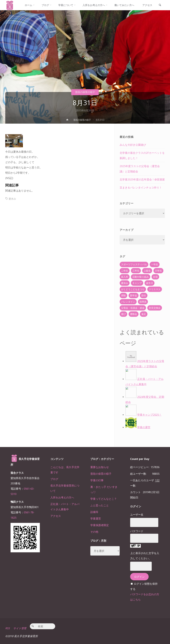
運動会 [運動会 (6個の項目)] (134, 314)
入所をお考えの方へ (62, 497)
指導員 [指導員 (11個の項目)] (143, 302)
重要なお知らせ (100, 467)
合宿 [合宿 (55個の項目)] (155, 277)
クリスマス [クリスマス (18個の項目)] (155, 289)
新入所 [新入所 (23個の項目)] (125, 277)
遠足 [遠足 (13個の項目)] (144, 314)
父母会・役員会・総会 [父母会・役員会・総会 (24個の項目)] (133, 308)
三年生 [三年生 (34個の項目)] (136, 271)
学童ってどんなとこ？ (104, 499)
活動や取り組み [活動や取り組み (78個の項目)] (141, 277)
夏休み (13, 199)
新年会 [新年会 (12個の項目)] (134, 295)
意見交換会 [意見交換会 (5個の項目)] (155, 308)
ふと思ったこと (100, 505)
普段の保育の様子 (85, 92)
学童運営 (96, 518)
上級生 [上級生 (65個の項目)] (147, 271)
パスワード (137, 531)
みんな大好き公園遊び (133, 145)
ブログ (54, 479)
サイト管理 (20, 628)
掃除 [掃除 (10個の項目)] (123, 295)
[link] (161, 16)
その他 (94, 532)
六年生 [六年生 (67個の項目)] (158, 271)
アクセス (56, 516)
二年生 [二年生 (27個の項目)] (125, 271)
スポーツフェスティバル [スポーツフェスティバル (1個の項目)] (134, 264)
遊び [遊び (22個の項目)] (123, 314)
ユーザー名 (137, 515)
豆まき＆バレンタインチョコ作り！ (141, 187)
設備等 (94, 512)
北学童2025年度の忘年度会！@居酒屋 (142, 179)
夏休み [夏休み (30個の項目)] (125, 283)
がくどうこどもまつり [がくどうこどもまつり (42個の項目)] (133, 289)
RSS (8, 628)
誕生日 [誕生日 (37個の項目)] (150, 283)
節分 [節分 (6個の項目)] (144, 295)
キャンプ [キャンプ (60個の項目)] (137, 283)
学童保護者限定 (100, 525)
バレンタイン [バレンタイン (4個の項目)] (128, 302)
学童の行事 (97, 480)
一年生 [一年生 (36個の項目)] (155, 264)
